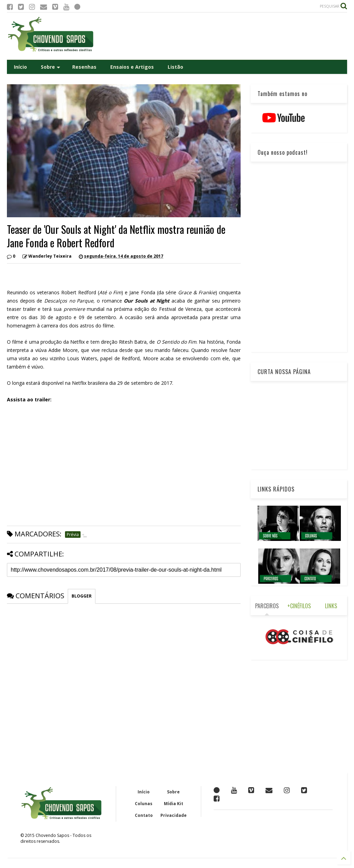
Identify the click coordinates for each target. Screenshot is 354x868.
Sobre (50, 67)
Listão (175, 67)
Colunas (144, 804)
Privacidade (174, 815)
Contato (144, 815)
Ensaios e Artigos (132, 67)
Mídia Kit (174, 804)
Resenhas (84, 67)
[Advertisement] (221, 36)
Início (20, 67)
